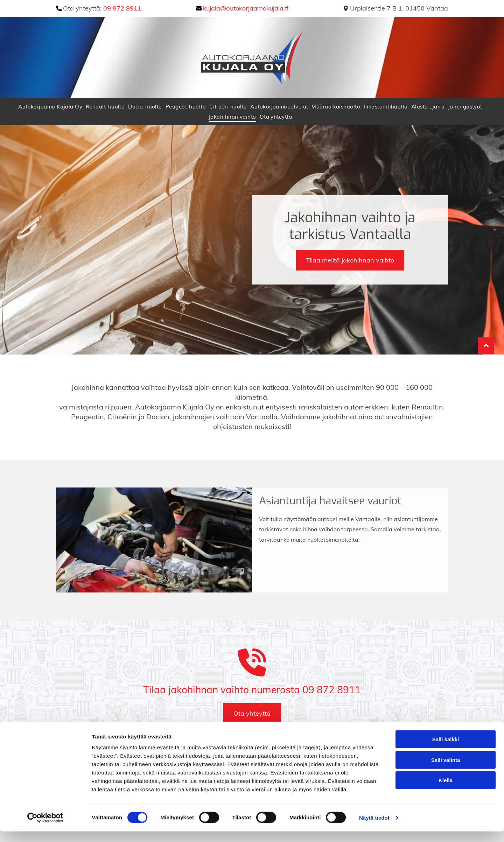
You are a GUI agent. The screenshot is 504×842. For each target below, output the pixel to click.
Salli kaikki (446, 750)
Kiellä (446, 791)
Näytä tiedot (374, 828)
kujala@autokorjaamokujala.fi (246, 8)
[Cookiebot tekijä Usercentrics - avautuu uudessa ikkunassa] (45, 828)
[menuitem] (52, 107)
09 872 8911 (122, 8)
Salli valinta (446, 770)
